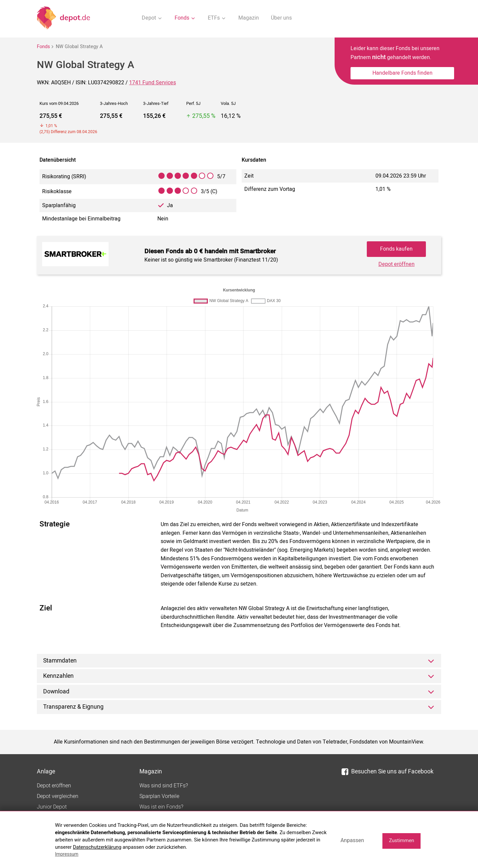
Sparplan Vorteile (159, 796)
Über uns (281, 18)
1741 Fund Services (153, 83)
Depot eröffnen (397, 264)
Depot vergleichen (58, 796)
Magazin (249, 18)
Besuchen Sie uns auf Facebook (388, 772)
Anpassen (352, 840)
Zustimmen (402, 840)
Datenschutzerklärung (97, 847)
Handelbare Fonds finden (402, 73)
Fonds (43, 47)
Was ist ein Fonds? (161, 807)
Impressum (67, 854)
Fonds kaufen (396, 249)
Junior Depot (52, 807)
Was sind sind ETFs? (164, 786)
